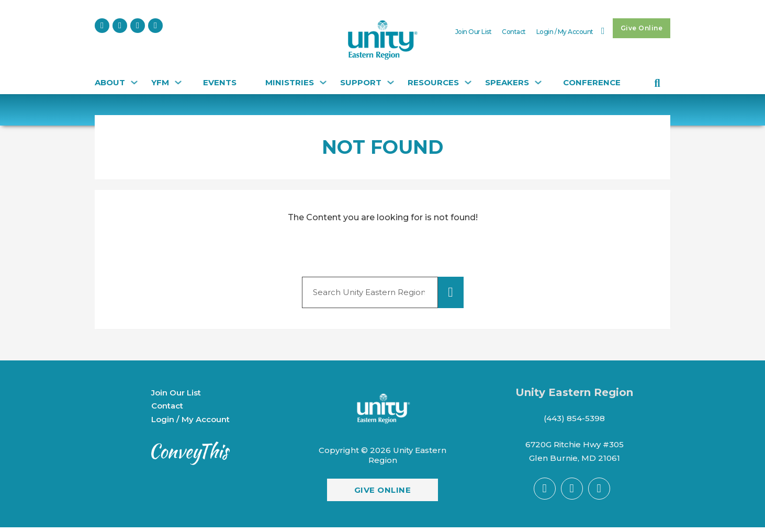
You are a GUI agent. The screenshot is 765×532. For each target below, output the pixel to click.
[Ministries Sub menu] (322, 85)
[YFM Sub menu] (177, 85)
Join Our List (474, 32)
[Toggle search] (657, 83)
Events (220, 82)
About (110, 82)
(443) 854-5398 (574, 418)
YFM (160, 82)
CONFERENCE (592, 82)
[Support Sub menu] (389, 85)
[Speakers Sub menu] (537, 85)
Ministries (290, 82)
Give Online (642, 28)
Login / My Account (565, 32)
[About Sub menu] (133, 85)
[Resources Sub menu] (467, 85)
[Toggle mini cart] (603, 31)
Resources (433, 82)
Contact (514, 32)
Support (361, 82)
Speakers (507, 82)
